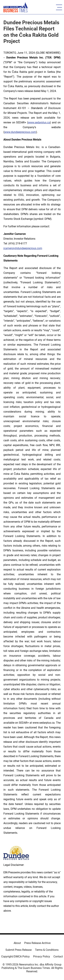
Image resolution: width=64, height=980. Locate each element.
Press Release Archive (37, 943)
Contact (58, 956)
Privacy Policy (42, 956)
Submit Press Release (19, 950)
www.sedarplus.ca (39, 122)
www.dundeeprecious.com (20, 132)
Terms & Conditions (47, 950)
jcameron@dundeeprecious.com (23, 248)
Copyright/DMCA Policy (15, 956)
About (17, 943)
